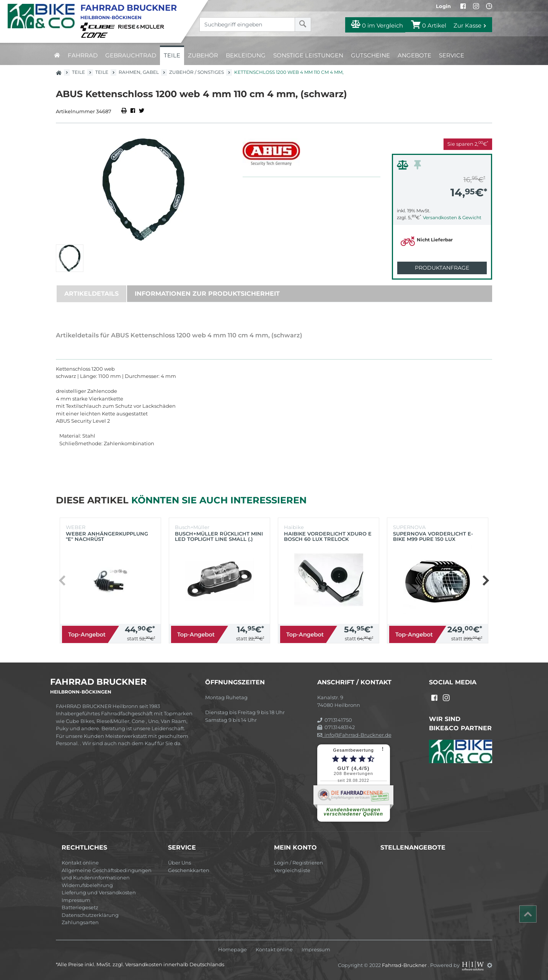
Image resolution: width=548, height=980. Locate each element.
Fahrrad (83, 55)
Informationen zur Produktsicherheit (207, 294)
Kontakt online (80, 863)
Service (452, 55)
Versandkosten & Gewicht (452, 217)
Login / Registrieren (298, 863)
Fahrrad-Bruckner (405, 965)
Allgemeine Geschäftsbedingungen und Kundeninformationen (107, 874)
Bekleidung (246, 55)
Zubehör (203, 55)
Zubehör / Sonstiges (197, 72)
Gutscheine (370, 55)
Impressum (76, 900)
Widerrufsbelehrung (87, 885)
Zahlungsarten (80, 922)
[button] (485, 581)
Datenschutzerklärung (90, 915)
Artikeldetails (91, 294)
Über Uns (179, 863)
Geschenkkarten (189, 870)
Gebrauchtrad (131, 55)
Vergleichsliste (292, 870)
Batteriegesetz (80, 907)
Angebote (414, 55)
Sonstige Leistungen (308, 55)
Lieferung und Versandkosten (99, 892)
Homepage (232, 950)
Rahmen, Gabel (139, 72)
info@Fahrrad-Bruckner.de (354, 735)
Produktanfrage (442, 268)
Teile (172, 55)
